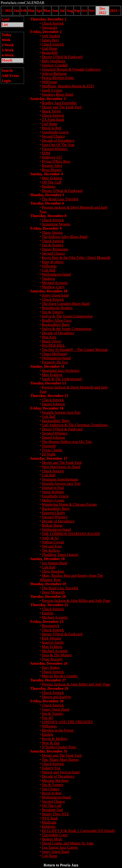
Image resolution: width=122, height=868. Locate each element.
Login (6, 81)
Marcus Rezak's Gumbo (60, 676)
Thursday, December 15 (49, 396)
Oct (84, 11)
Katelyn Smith (53, 642)
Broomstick (51, 626)
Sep (77, 11)
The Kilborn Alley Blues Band (65, 237)
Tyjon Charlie (52, 450)
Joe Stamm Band (54, 563)
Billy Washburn (53, 61)
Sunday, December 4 (47, 174)
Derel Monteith (53, 592)
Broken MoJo (52, 839)
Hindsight (49, 822)
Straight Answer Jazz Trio (61, 412)
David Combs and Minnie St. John (68, 843)
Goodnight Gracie (55, 132)
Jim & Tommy (53, 245)
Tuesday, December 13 (48, 383)
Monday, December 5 (47, 195)
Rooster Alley (52, 166)
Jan (16, 11)
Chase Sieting (52, 233)
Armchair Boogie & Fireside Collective (71, 69)
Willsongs (49, 266)
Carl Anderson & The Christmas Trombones (75, 425)
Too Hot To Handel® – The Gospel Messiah (75, 350)
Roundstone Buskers (57, 308)
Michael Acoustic (55, 283)
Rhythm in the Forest (58, 730)
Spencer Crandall (55, 65)
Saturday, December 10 (49, 291)
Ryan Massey (52, 170)
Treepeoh (49, 446)
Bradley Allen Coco (57, 320)
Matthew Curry (53, 287)
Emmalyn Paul (53, 488)
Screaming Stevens (56, 224)
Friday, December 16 (47, 408)
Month (7, 60)
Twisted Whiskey (55, 149)
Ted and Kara (52, 546)
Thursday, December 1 (48, 19)
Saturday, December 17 (49, 458)
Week (6, 40)
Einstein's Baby (53, 513)
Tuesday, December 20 (48, 596)
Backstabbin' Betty (56, 325)
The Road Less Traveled (60, 199)
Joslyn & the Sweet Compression (66, 329)
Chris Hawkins (53, 571)
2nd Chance (51, 789)
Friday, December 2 (46, 32)
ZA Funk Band (53, 120)
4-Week (8, 55)
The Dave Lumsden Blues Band (66, 304)
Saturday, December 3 (48, 99)
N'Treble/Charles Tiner (59, 747)
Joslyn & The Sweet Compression (67, 316)
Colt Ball (49, 270)
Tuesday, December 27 (48, 680)
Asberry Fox (51, 768)
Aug (70, 11)
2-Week (8, 45)
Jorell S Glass (52, 90)
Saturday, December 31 (49, 751)
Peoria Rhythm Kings (58, 78)
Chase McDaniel (54, 354)
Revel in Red (52, 128)
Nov (92, 11)
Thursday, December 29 (49, 688)
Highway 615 (52, 157)
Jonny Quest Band (55, 709)
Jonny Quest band (55, 295)
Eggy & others (53, 262)
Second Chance (53, 136)
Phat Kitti (49, 337)
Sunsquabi (50, 28)
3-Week (8, 50)
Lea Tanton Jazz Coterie (60, 847)
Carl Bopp (49, 48)
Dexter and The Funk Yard (62, 107)
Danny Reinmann (55, 249)
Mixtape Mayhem (55, 781)
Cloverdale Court (55, 835)
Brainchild (50, 53)
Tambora (48, 279)
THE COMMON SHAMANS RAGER (71, 534)
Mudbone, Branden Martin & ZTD (68, 86)
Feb (24, 11)
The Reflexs (51, 550)
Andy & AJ (50, 538)
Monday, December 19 (48, 584)
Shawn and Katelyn (56, 697)
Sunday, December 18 (48, 559)
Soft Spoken (51, 36)
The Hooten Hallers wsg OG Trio (67, 442)
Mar (31, 11)
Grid (5, 19)
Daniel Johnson (53, 404)
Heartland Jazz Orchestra (61, 371)
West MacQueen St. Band (61, 467)
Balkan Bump (52, 525)
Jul (62, 11)
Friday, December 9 (46, 228)
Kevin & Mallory (55, 739)
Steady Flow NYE (55, 814)
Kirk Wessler (51, 638)
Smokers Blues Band (57, 94)
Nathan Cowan (53, 542)
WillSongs (50, 82)
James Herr (50, 40)
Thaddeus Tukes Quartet (60, 555)
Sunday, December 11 (47, 366)
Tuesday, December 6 (47, 203)
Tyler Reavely (52, 659)
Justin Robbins (53, 492)
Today (7, 35)
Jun (55, 11)
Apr (39, 11)
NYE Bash (50, 818)
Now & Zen (51, 743)
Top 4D (47, 718)
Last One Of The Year (58, 145)
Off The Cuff (52, 182)
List (5, 25)
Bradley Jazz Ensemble (59, 103)
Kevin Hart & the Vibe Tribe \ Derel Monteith (76, 258)
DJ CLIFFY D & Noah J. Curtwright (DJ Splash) (78, 831)
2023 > (115, 11)
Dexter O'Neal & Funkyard (62, 57)
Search (7, 71)
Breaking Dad (52, 810)
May (47, 11)
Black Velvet (51, 111)
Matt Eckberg (52, 178)
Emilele (48, 613)
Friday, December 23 (47, 622)
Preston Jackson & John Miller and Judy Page (76, 601)
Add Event (10, 76)
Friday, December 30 (47, 701)
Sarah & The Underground (62, 379)
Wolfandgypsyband (56, 274)
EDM (46, 153)
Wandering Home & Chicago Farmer (69, 504)
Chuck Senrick (53, 23)
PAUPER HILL (53, 345)
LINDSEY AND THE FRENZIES (67, 722)
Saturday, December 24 (49, 663)
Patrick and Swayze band (61, 772)
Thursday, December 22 (49, 605)
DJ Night (49, 454)
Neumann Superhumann (60, 479)
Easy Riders (51, 668)
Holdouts (49, 186)
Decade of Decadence (58, 140)
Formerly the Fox (55, 362)
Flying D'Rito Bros (56, 161)
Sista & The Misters (57, 655)
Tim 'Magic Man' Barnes (60, 760)
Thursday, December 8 (48, 216)
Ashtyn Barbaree (54, 74)
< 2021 (7, 11)
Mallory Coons (53, 500)
